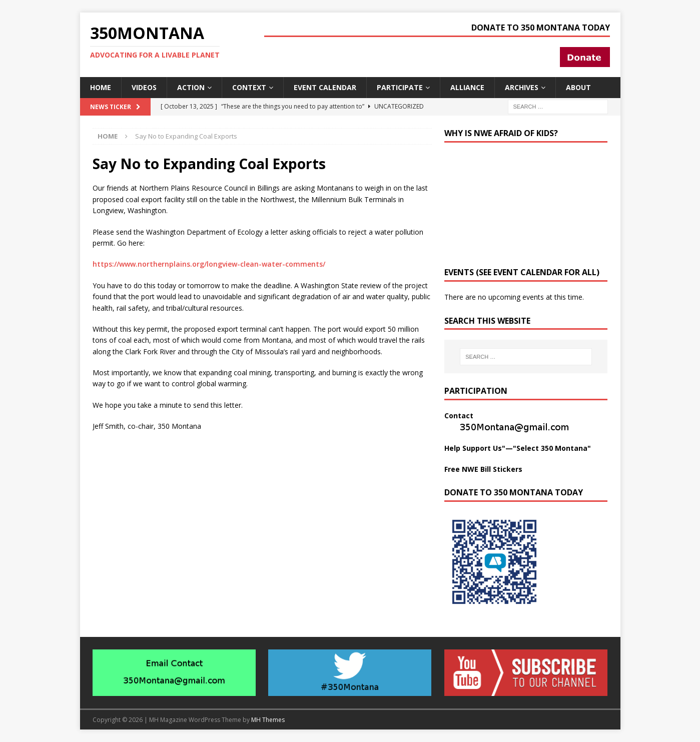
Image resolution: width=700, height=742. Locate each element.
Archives (522, 87)
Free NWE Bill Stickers (483, 469)
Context (249, 87)
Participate (400, 87)
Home (101, 87)
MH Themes (268, 720)
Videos (144, 87)
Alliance (467, 87)
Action (191, 87)
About (578, 87)
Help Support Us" (475, 448)
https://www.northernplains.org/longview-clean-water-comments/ (209, 264)
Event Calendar (325, 87)
